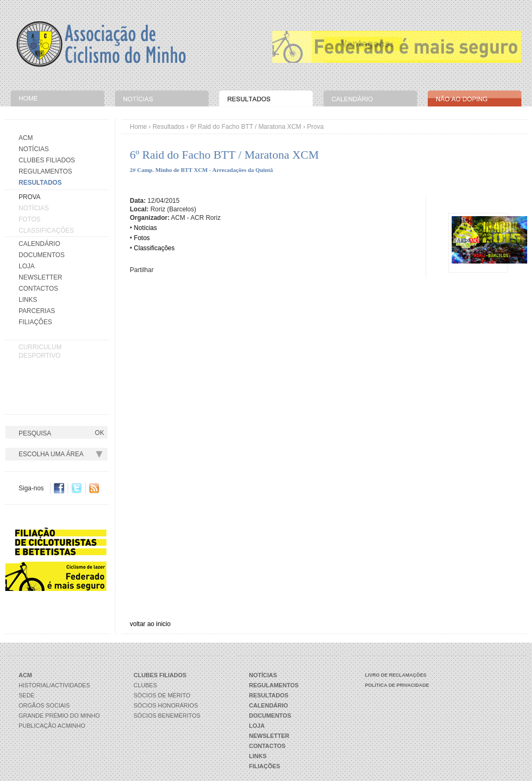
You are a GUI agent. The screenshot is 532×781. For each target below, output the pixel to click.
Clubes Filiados (47, 160)
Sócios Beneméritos (167, 716)
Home (138, 127)
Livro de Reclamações (396, 675)
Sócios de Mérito (162, 695)
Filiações (35, 322)
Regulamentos (45, 171)
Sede (27, 695)
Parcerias (37, 311)
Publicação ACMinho (52, 726)
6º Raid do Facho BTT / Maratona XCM (246, 127)
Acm (26, 138)
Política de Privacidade (397, 685)
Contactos (38, 289)
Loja (27, 266)
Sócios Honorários (166, 705)
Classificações (46, 231)
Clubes (145, 685)
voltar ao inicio (150, 624)
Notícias (34, 149)
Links (28, 300)
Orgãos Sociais (44, 705)
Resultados (169, 127)
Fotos (30, 219)
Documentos (41, 255)
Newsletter (40, 277)
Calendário (39, 244)
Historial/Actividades (54, 685)
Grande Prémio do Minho (59, 716)
